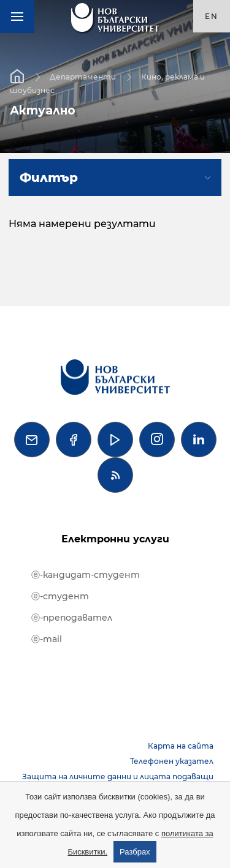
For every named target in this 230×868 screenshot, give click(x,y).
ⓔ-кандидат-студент (86, 575)
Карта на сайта (181, 746)
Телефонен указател (172, 761)
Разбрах (135, 852)
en (212, 16)
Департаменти (83, 76)
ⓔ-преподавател (72, 618)
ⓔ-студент (60, 596)
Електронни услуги (115, 539)
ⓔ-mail (47, 639)
